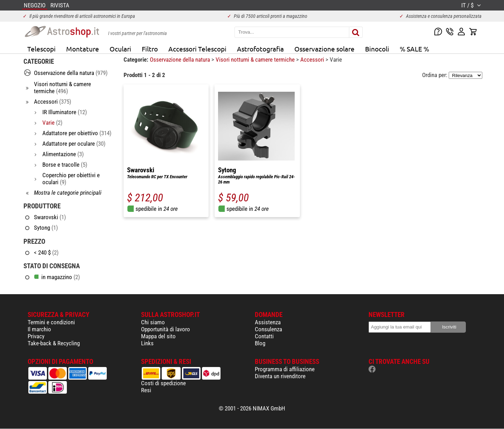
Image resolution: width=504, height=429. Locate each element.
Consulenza (268, 329)
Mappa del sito (158, 336)
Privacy (36, 336)
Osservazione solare (324, 49)
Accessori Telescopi (197, 49)
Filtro (150, 49)
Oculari (120, 49)
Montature (83, 49)
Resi (146, 390)
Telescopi (41, 49)
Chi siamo (153, 322)
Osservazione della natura (181, 60)
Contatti (264, 336)
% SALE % (414, 49)
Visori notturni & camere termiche (256, 60)
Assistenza (268, 322)
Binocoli (377, 49)
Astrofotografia (260, 49)
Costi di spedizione (163, 383)
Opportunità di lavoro (166, 329)
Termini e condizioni (51, 322)
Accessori (313, 60)
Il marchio (39, 329)
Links (147, 343)
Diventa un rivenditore (280, 376)
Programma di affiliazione (285, 369)
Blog (260, 343)
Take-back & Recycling (54, 343)
